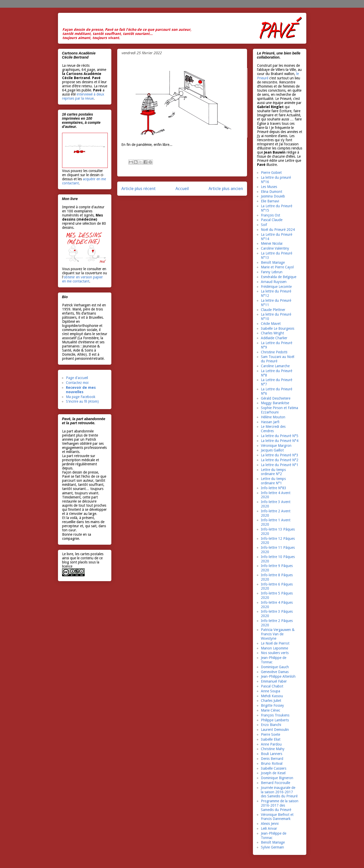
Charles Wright (272, 333)
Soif (264, 225)
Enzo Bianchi (271, 725)
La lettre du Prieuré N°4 (280, 441)
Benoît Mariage (273, 262)
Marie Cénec (270, 710)
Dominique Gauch (275, 667)
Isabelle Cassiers (274, 768)
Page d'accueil (77, 378)
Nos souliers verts (275, 653)
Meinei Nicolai (272, 243)
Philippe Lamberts (275, 720)
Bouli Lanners (272, 754)
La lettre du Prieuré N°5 (280, 436)
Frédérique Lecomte (276, 287)
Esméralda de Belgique (279, 277)
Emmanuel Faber (274, 681)
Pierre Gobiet (271, 173)
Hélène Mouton (273, 417)
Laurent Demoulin (275, 730)
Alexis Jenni (270, 824)
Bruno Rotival (272, 763)
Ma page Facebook (81, 397)
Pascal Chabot (272, 686)
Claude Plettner (273, 310)
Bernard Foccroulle (276, 783)
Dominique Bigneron (277, 778)
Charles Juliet (271, 701)
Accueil (182, 188)
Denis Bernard (272, 759)
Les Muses (269, 187)
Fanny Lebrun (272, 272)
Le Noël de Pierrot (275, 643)
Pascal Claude (272, 220)
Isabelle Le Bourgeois (278, 328)
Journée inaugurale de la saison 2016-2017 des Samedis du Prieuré (279, 792)
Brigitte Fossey (272, 705)
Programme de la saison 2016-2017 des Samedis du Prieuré (280, 805)
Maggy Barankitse (275, 403)
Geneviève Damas (275, 672)
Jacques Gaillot (272, 450)
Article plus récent (139, 188)
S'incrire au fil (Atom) (82, 401)
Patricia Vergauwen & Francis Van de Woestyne (278, 634)
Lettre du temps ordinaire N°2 (273, 472)
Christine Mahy (273, 749)
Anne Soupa (270, 691)
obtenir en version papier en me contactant (82, 279)
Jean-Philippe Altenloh (278, 676)
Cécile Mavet (271, 324)
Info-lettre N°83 (274, 488)
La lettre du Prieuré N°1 (280, 465)
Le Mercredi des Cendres (273, 429)
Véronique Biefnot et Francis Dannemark (277, 817)
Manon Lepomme (274, 648)
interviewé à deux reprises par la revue (83, 96)
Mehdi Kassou (272, 696)
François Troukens (275, 715)
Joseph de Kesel (273, 773)
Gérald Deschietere (276, 398)
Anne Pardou (271, 744)
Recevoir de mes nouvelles (81, 390)
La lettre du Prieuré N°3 (280, 455)
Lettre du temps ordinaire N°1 (273, 481)
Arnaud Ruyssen (274, 282)
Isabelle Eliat (271, 739)
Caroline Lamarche (275, 366)
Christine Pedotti (274, 352)
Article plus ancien (226, 188)
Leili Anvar (269, 828)
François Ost (270, 215)
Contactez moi (77, 383)
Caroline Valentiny (275, 248)
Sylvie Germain (272, 847)
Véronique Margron (276, 446)
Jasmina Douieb (273, 196)
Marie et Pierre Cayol (277, 267)
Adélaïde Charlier (274, 338)
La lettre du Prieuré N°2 (280, 460)
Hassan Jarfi (270, 422)
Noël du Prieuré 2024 (278, 230)
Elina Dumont (272, 192)
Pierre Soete (270, 734)
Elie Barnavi (270, 201)
